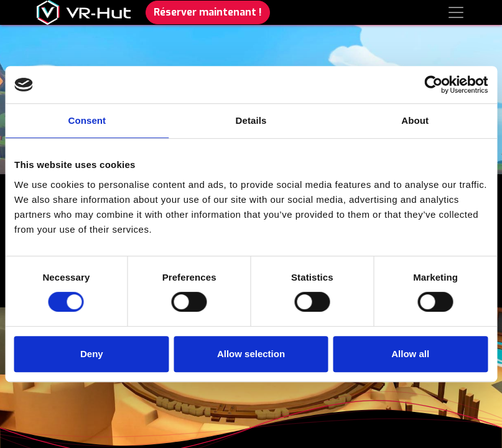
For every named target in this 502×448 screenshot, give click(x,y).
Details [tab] (251, 120)
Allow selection (251, 354)
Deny (92, 354)
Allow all (410, 354)
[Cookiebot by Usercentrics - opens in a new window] (433, 85)
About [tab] (415, 120)
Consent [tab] (87, 120)
